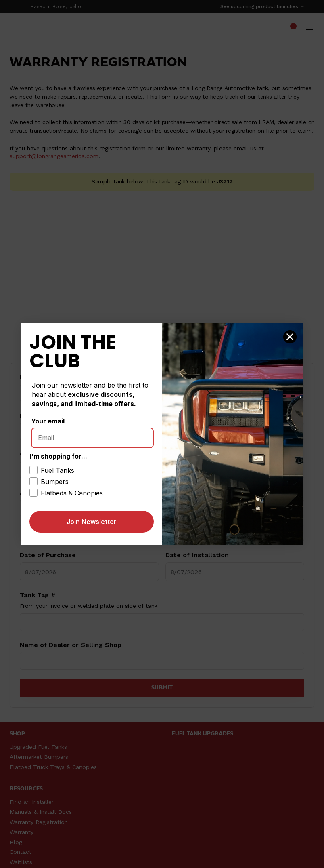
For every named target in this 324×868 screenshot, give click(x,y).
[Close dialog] (290, 337)
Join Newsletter (92, 522)
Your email (48, 421)
